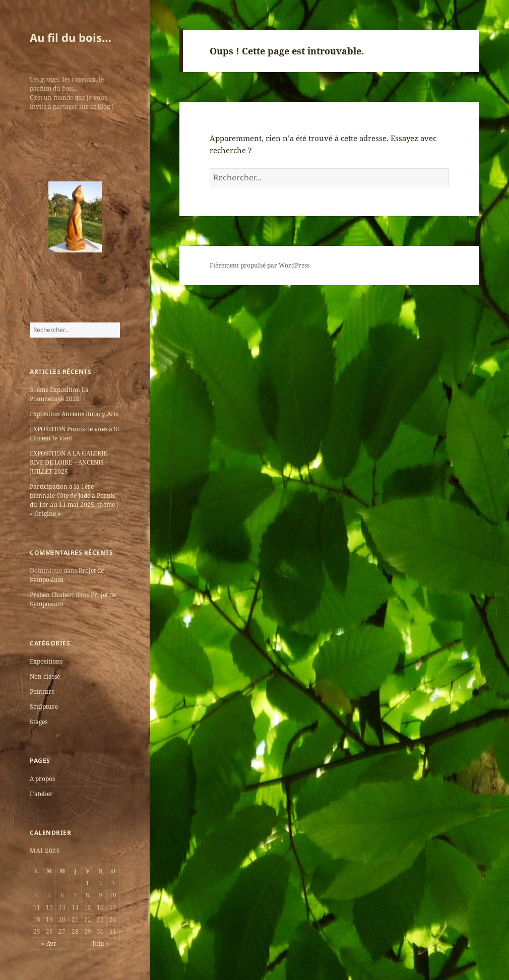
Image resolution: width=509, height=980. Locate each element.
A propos (42, 779)
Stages (39, 722)
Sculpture (44, 707)
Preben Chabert (52, 595)
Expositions (46, 661)
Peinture (42, 692)
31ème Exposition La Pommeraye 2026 (59, 394)
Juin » (101, 943)
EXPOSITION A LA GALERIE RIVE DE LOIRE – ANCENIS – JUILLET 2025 (69, 462)
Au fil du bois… (71, 37)
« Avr (49, 943)
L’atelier (41, 794)
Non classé (45, 676)
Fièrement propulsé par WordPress (260, 265)
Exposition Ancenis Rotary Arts (74, 414)
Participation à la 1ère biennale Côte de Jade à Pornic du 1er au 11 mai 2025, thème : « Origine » (74, 500)
